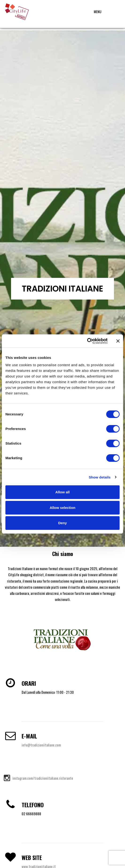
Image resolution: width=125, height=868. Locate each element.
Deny (63, 523)
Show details (100, 477)
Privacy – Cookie (62, 861)
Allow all (63, 492)
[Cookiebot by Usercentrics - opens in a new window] (87, 341)
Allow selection (62, 508)
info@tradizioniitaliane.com (41, 332)
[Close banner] (118, 341)
